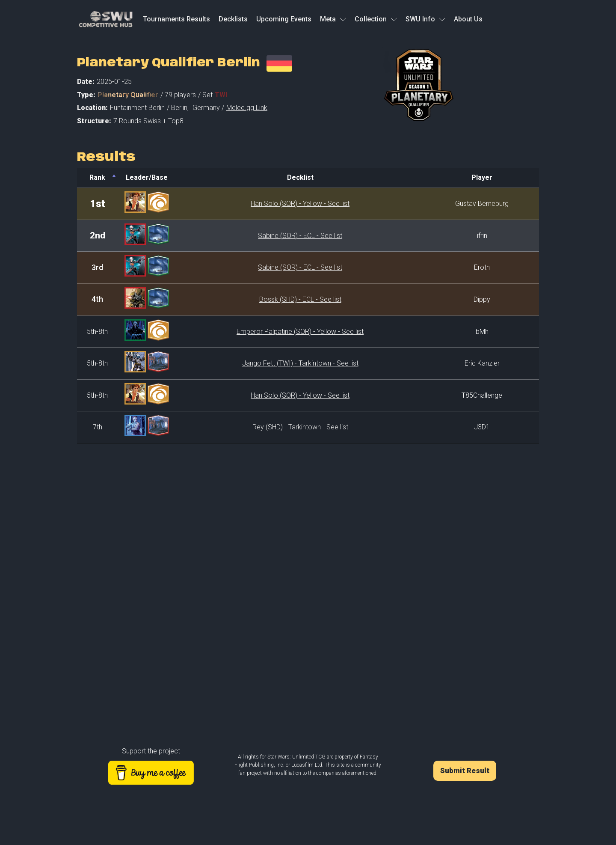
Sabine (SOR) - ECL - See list (300, 236)
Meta (333, 19)
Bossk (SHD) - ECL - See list (300, 299)
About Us (468, 19)
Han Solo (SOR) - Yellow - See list (300, 204)
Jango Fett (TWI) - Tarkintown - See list (300, 363)
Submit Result (465, 771)
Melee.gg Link (247, 108)
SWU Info (425, 19)
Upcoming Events (284, 19)
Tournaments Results (176, 19)
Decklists (233, 19)
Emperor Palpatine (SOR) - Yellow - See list (300, 332)
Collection (376, 19)
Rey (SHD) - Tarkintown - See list (300, 427)
